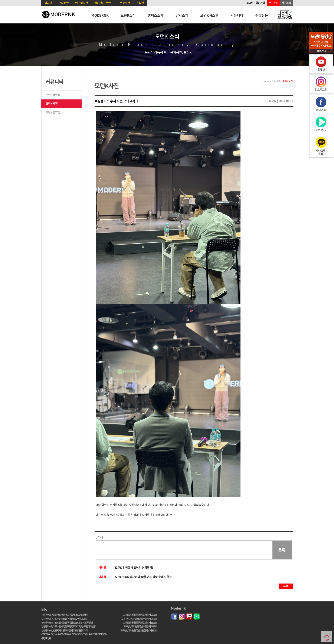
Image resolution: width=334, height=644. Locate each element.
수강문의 (274, 3)
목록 (286, 586)
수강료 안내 (46, 638)
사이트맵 (286, 3)
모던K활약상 (53, 112)
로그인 (250, 3)
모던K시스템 (209, 15)
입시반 (48, 3)
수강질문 (262, 15)
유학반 (140, 3)
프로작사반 (124, 3)
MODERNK (100, 15)
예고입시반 (82, 3)
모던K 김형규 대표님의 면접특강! (134, 567)
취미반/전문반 (103, 3)
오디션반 (64, 3)
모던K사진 (52, 103)
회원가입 (260, 3)
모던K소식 (128, 15)
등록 (282, 550)
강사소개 (182, 15)
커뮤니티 (237, 15)
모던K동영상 (53, 95)
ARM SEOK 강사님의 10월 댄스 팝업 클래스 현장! (144, 577)
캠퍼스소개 (156, 15)
